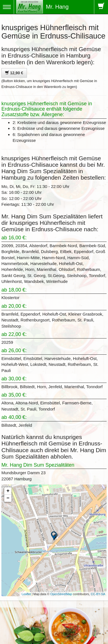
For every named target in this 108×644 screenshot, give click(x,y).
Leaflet (26, 594)
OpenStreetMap (61, 594)
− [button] (8, 498)
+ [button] (8, 491)
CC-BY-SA (98, 594)
